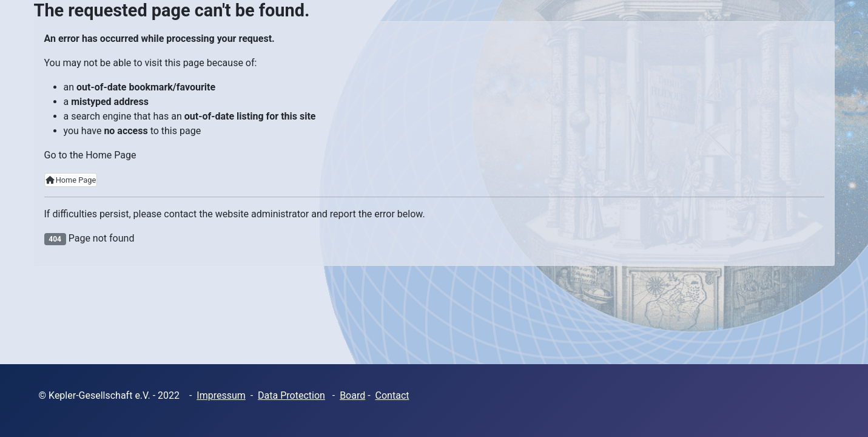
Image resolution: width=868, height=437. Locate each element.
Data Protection (291, 395)
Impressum (221, 395)
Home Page (71, 180)
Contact (392, 395)
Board (352, 395)
